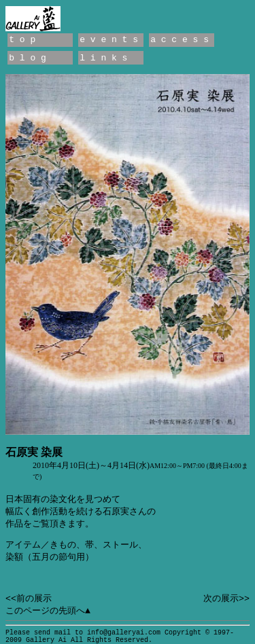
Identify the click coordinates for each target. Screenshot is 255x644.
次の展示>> (226, 599)
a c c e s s (180, 40)
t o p (22, 40)
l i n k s (103, 58)
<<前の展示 (29, 599)
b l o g (28, 58)
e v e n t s (109, 40)
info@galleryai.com (124, 633)
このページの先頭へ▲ (48, 611)
